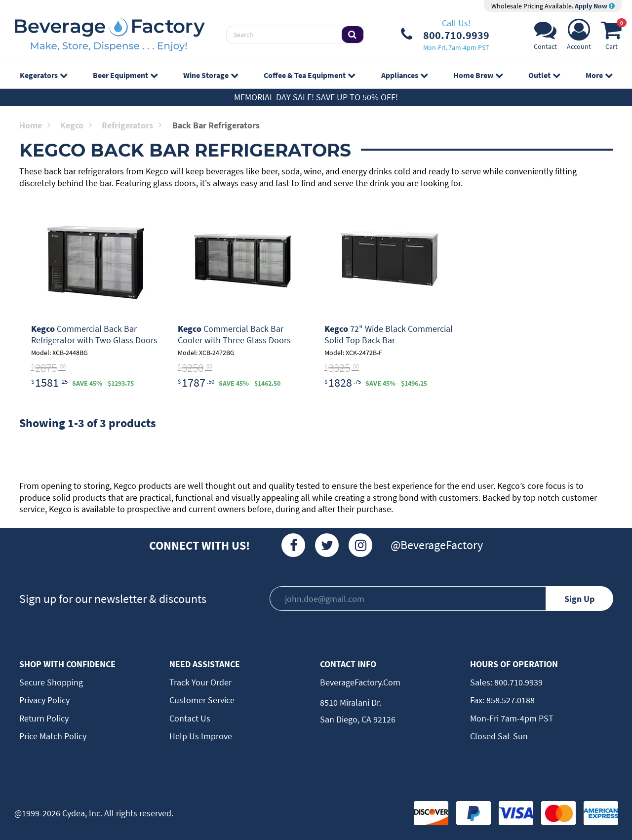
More (599, 75)
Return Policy (44, 718)
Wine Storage (211, 75)
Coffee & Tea (309, 75)
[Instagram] (360, 545)
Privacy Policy (44, 700)
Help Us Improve (201, 736)
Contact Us (190, 718)
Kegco (76, 125)
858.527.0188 (510, 700)
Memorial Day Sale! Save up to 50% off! (316, 97)
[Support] (545, 37)
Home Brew (478, 75)
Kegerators (43, 75)
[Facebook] (293, 545)
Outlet (544, 75)
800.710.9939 (517, 682)
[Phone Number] (445, 35)
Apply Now (595, 6)
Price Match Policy (53, 736)
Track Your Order (200, 682)
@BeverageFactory (437, 545)
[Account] (579, 37)
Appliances (404, 75)
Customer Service (202, 700)
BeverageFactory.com (360, 682)
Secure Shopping (51, 682)
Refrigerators (132, 125)
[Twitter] (327, 545)
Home (35, 125)
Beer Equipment (125, 75)
